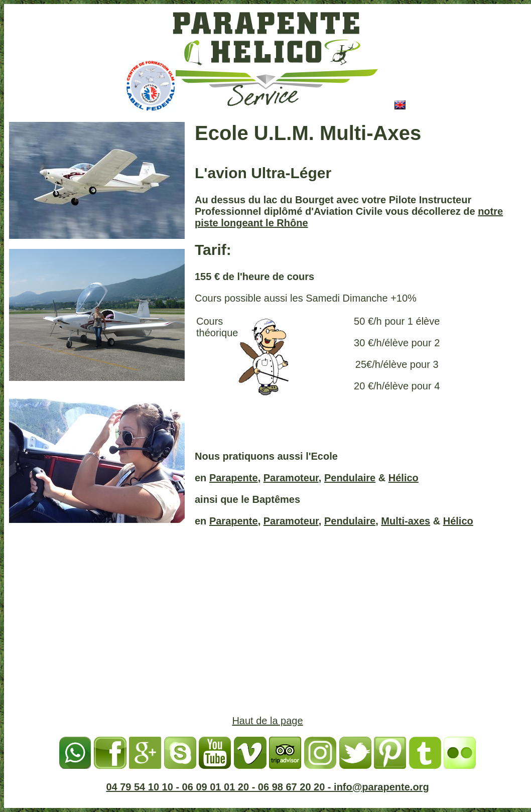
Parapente (234, 478)
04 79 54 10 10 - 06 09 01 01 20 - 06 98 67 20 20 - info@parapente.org (267, 787)
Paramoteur (291, 478)
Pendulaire (350, 478)
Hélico (404, 478)
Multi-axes (406, 521)
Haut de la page (267, 721)
